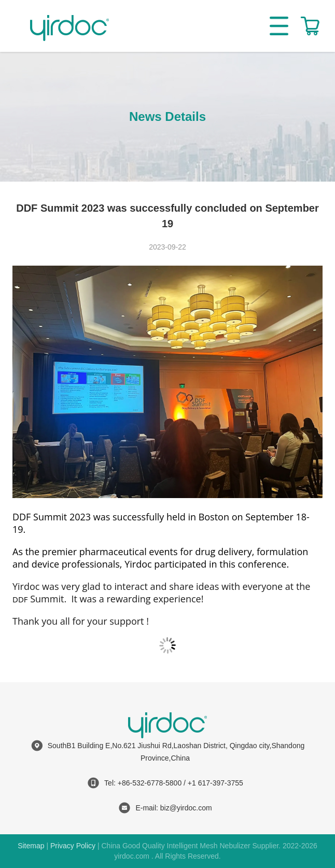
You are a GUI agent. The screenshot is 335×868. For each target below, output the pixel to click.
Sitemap (31, 846)
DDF (20, 599)
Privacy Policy (73, 846)
